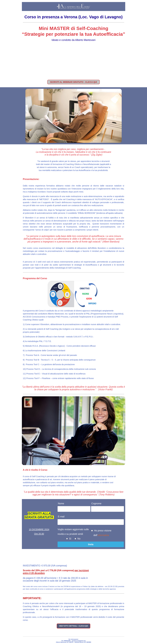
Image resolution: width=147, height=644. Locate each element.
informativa (103, 535)
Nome (61, 504)
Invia (91, 544)
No (79, 539)
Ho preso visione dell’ (102, 533)
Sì (70, 539)
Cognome (96, 504)
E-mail (61, 517)
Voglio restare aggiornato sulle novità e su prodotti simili (73, 532)
